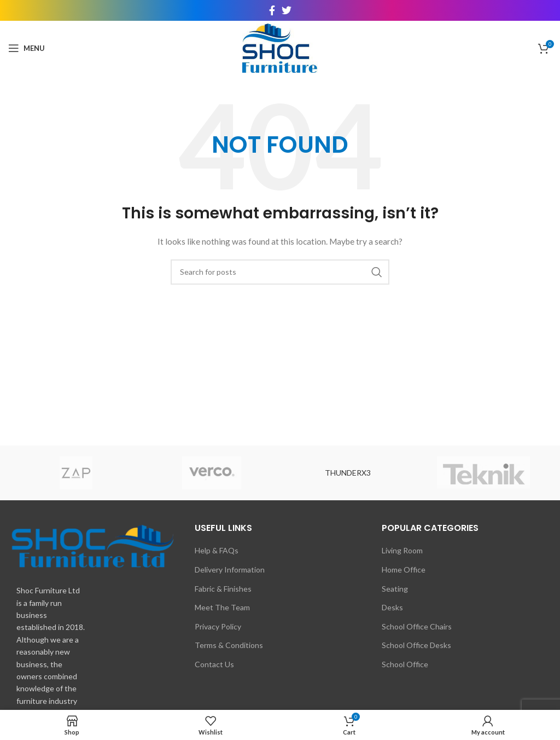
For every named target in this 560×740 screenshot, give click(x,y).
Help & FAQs (217, 550)
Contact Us (214, 664)
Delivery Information (230, 570)
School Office (405, 664)
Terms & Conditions (229, 645)
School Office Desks (416, 645)
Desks (392, 607)
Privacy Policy (218, 626)
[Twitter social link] (287, 10)
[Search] (280, 272)
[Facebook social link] (272, 10)
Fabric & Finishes (223, 589)
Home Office (404, 570)
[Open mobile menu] (27, 48)
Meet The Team (222, 607)
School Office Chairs (417, 626)
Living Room (402, 550)
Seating (395, 589)
